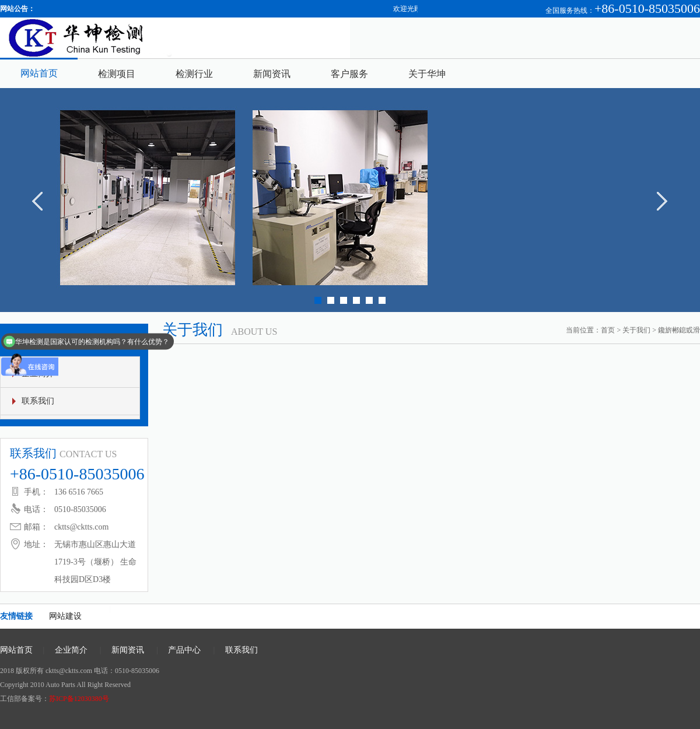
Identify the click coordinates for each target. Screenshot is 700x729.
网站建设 (65, 616)
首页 (608, 330)
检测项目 (117, 74)
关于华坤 (427, 74)
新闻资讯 (272, 74)
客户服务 (349, 74)
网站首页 (39, 73)
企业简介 (71, 650)
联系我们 (38, 401)
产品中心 (184, 650)
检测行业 (194, 74)
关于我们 (636, 330)
